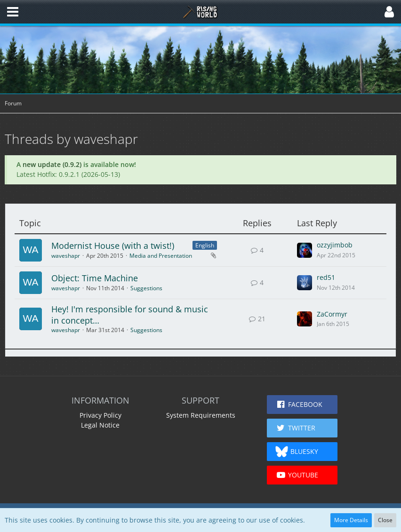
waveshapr (66, 256)
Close (385, 520)
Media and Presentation (161, 256)
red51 (326, 277)
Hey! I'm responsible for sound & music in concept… (130, 315)
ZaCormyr (332, 314)
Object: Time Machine (95, 278)
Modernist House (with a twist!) (113, 246)
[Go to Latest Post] (305, 250)
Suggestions (146, 288)
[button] (13, 12)
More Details (351, 520)
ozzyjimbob (335, 245)
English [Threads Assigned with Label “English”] (205, 245)
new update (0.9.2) (52, 164)
